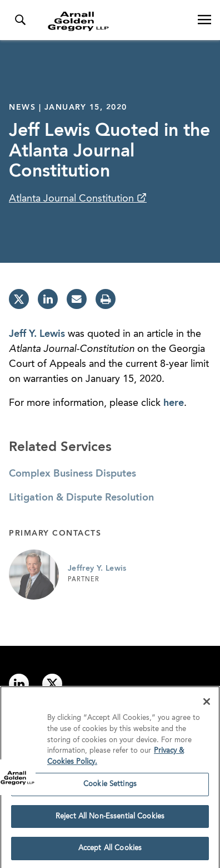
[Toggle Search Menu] (20, 20)
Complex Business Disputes (72, 474)
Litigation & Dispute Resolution (81, 498)
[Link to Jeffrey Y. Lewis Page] (34, 575)
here (174, 403)
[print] (106, 299)
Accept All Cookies (110, 852)
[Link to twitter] (52, 684)
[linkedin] (48, 299)
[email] (77, 299)
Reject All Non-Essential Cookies (110, 819)
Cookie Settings (110, 787)
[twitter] (19, 299)
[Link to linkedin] (19, 684)
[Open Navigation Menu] (204, 20)
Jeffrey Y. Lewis (97, 568)
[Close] (207, 705)
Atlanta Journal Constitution (73, 199)
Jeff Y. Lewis (37, 334)
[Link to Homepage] (114, 21)
